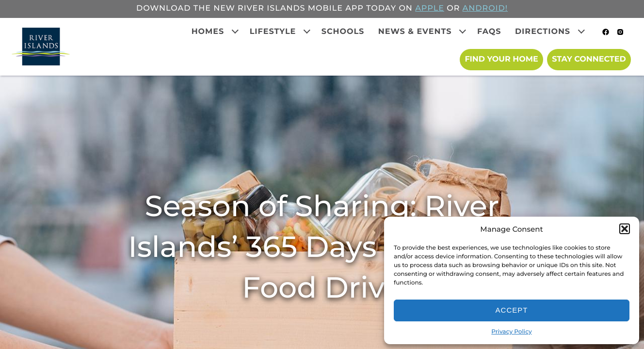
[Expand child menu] (235, 32)
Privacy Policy (511, 332)
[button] (625, 229)
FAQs (489, 32)
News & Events (415, 32)
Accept (512, 310)
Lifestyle (273, 32)
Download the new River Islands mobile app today (266, 8)
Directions (543, 32)
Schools (343, 32)
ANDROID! (485, 8)
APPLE (430, 8)
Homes (208, 32)
